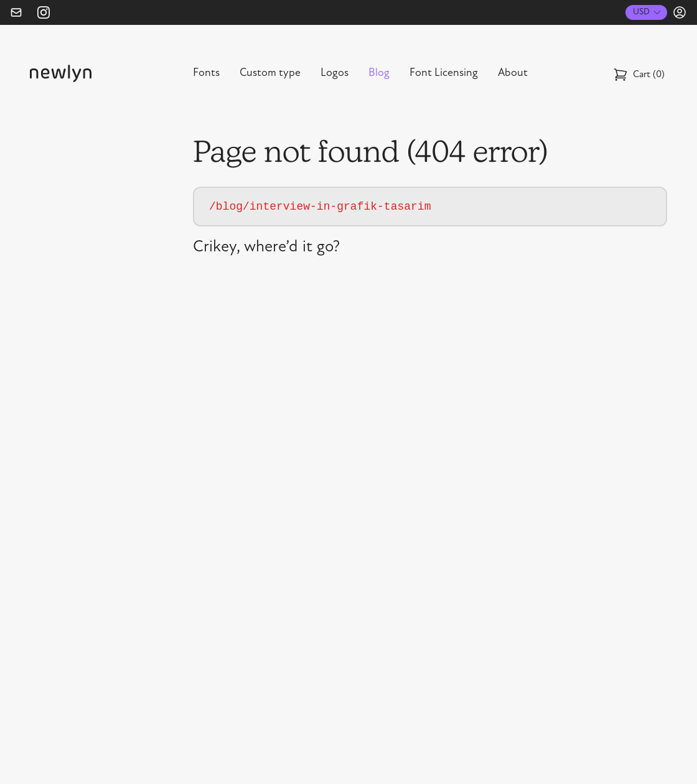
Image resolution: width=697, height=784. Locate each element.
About (513, 73)
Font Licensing (444, 73)
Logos (334, 73)
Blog (379, 73)
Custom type (270, 73)
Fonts (206, 73)
